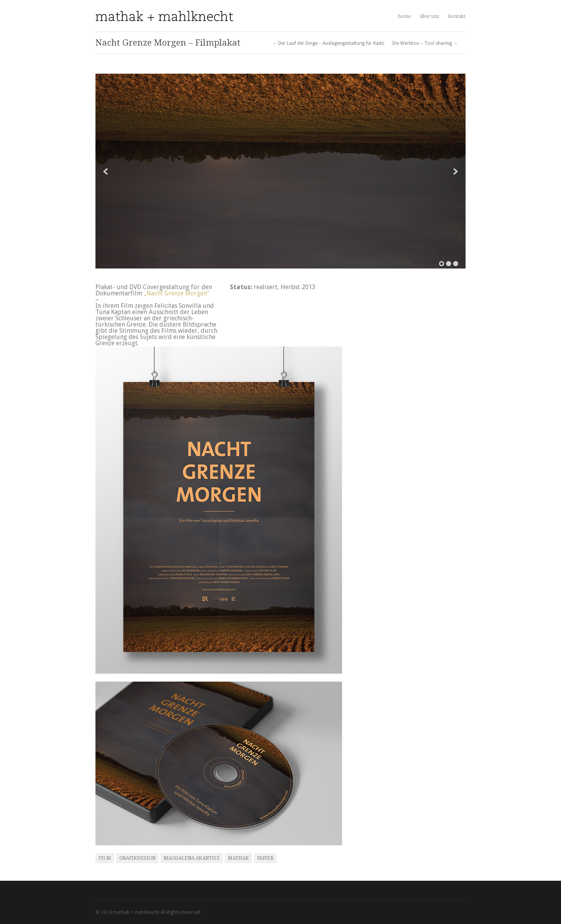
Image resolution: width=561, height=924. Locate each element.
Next (455, 171)
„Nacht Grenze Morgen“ (176, 293)
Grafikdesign (137, 858)
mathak (238, 858)
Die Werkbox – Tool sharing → (425, 43)
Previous (106, 171)
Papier (265, 858)
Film (105, 858)
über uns (430, 16)
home (404, 16)
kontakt (457, 16)
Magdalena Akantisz (192, 858)
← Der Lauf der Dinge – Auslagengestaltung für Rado (328, 43)
